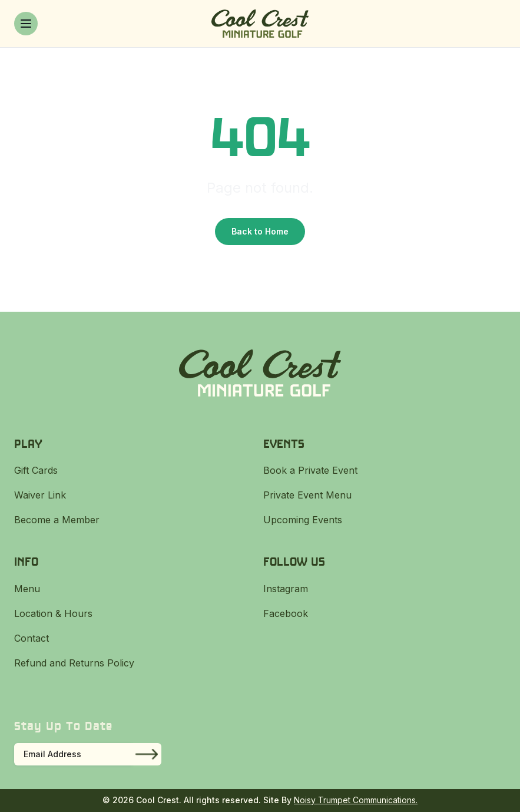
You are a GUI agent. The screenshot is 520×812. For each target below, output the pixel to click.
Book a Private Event (310, 470)
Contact (32, 638)
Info (26, 561)
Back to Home (260, 231)
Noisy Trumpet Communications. (356, 800)
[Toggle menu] (26, 24)
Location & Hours (53, 613)
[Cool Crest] (260, 24)
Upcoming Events (303, 520)
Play (28, 443)
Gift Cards (36, 470)
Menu (27, 589)
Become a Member (57, 520)
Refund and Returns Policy (74, 663)
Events (284, 443)
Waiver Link (40, 495)
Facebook (286, 613)
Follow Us (294, 561)
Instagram (286, 589)
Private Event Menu (307, 495)
